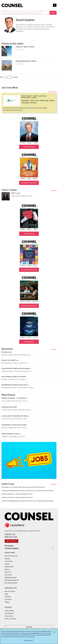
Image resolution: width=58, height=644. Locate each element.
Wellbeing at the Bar (11, 577)
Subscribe (29, 627)
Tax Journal (8, 599)
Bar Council (8, 575)
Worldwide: (29, 547)
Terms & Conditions (10, 619)
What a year (16, 193)
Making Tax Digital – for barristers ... (15, 398)
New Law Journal (10, 591)
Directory (7, 559)
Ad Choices (7, 638)
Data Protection (9, 613)
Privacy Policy (9, 616)
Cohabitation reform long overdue (14, 425)
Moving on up (7, 352)
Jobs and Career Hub (11, 556)
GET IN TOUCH (11, 541)
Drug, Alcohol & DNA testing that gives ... (17, 368)
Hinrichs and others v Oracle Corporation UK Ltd (17, 494)
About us (7, 569)
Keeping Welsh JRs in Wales (26, 61)
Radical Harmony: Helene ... (12, 434)
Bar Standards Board (11, 583)
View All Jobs (52, 92)
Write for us (8, 572)
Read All (54, 191)
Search (53, 13)
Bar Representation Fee (12, 580)
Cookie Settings (9, 611)
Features (7, 564)
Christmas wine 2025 (9, 407)
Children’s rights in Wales (25, 47)
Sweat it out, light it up (10, 360)
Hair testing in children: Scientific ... (15, 376)
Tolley (6, 594)
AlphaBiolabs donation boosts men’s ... (16, 385)
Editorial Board (9, 567)
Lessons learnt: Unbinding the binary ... (16, 416)
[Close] (55, 633)
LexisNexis (8, 597)
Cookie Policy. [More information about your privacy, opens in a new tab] (31, 638)
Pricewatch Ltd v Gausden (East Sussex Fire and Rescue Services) (23, 487)
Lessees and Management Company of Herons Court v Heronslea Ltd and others (28, 491)
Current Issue (9, 561)
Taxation (7, 602)
